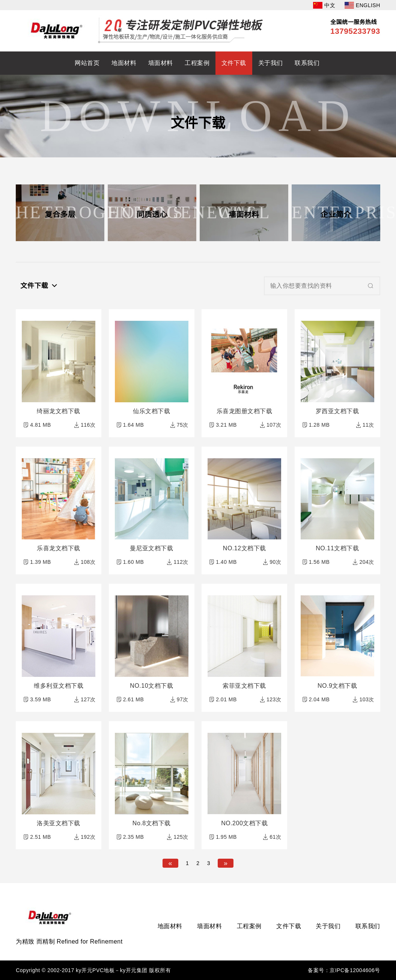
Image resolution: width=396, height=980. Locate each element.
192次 (88, 837)
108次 (88, 562)
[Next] (226, 863)
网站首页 (87, 63)
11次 (368, 425)
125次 (181, 837)
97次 (183, 699)
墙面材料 (161, 63)
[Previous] (171, 863)
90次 (275, 562)
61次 (275, 837)
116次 (88, 425)
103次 (367, 699)
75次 (183, 425)
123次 (274, 699)
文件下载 (234, 63)
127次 (88, 699)
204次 (367, 562)
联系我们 (307, 63)
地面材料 (124, 63)
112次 (181, 562)
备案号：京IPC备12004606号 (344, 970)
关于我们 (271, 63)
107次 (274, 425)
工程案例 (197, 63)
